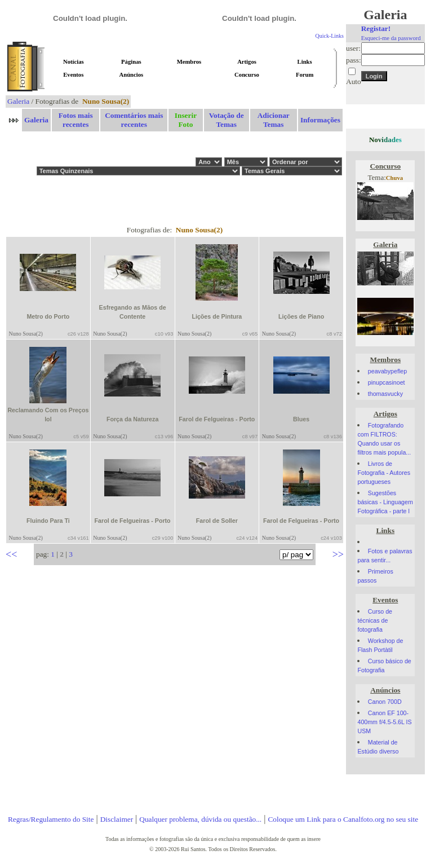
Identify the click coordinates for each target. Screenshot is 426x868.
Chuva (394, 178)
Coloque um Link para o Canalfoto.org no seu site (343, 819)
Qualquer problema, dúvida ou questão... (200, 819)
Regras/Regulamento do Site (51, 819)
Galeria (18, 101)
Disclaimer (117, 819)
